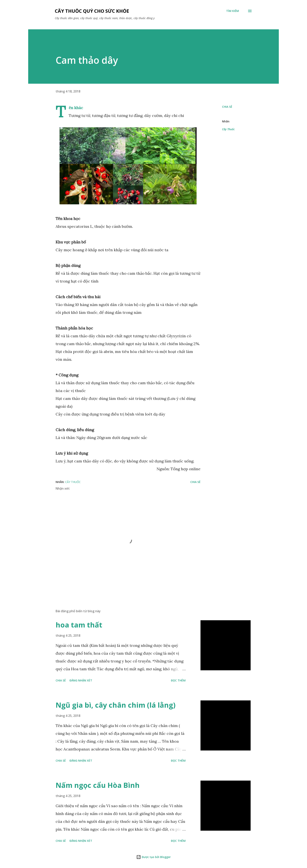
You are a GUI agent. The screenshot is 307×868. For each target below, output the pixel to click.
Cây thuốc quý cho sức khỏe (92, 11)
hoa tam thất (79, 625)
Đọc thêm (178, 680)
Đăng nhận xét (81, 680)
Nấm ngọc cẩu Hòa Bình (98, 785)
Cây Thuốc (228, 129)
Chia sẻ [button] (227, 107)
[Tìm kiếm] (233, 11)
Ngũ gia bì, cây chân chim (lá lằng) (116, 705)
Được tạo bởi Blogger (153, 857)
